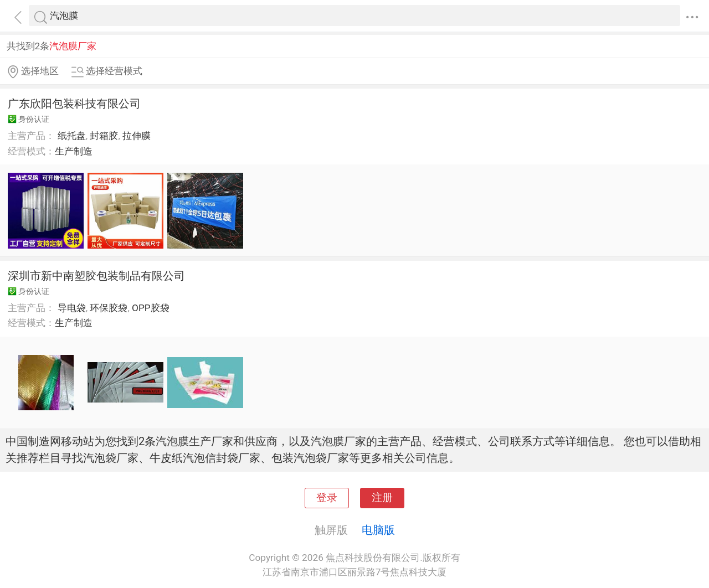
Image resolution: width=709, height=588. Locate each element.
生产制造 (74, 151)
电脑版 (378, 530)
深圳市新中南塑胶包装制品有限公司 (96, 276)
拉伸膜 (137, 136)
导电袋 (72, 308)
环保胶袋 (109, 308)
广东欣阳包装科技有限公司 (74, 104)
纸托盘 (72, 136)
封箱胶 (104, 136)
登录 (327, 498)
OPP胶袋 (151, 308)
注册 (382, 498)
